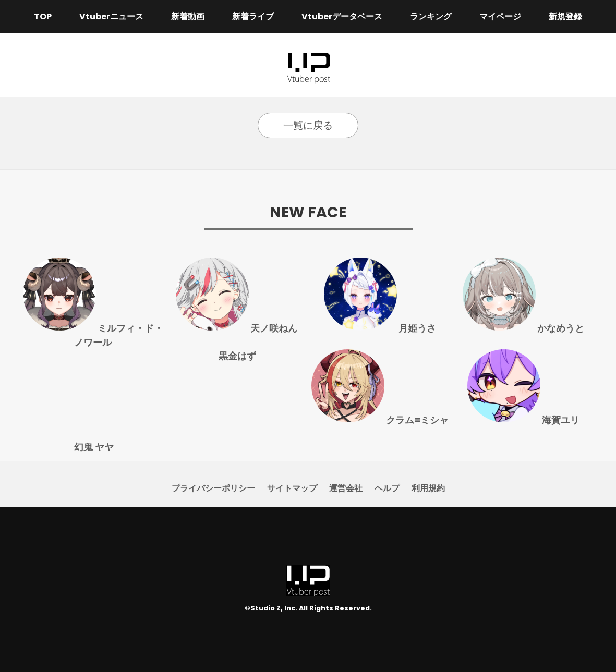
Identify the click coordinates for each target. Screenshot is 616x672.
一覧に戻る (308, 125)
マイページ (500, 16)
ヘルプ (387, 488)
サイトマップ (292, 488)
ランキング (431, 16)
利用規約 (428, 488)
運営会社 (346, 488)
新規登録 (565, 16)
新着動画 (188, 16)
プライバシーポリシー (213, 488)
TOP (43, 16)
